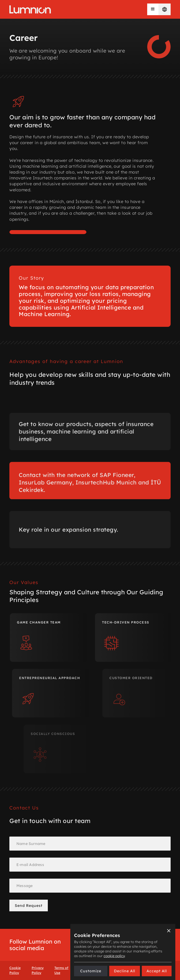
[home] (30, 9)
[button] (153, 9)
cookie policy (114, 956)
